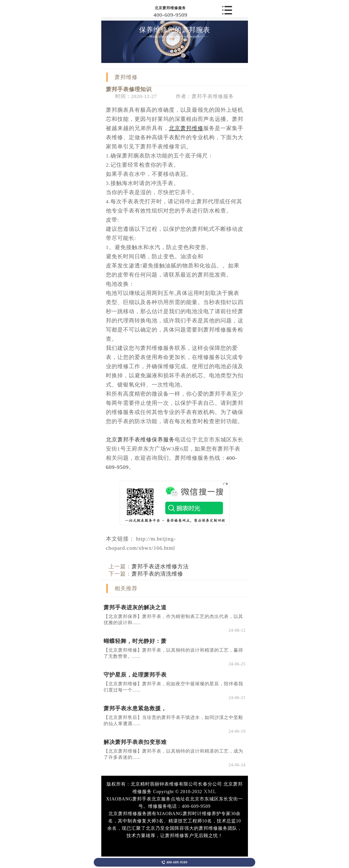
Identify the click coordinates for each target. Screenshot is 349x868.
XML (210, 791)
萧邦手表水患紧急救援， (135, 708)
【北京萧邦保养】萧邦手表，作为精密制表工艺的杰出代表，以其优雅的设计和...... (173, 619)
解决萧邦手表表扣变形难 (135, 742)
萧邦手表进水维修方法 (160, 566)
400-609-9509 (170, 15)
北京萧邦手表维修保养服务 (140, 440)
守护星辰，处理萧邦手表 (135, 675)
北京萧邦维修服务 (170, 8)
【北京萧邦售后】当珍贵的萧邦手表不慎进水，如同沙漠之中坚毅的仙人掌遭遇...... (173, 720)
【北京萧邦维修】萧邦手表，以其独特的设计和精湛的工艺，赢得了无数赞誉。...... (173, 653)
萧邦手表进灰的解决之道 (135, 607)
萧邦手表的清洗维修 (157, 574)
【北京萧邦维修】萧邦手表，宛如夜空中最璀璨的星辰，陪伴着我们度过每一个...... (173, 687)
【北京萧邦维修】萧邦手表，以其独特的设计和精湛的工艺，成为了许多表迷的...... (173, 754)
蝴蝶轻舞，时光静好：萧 (135, 641)
